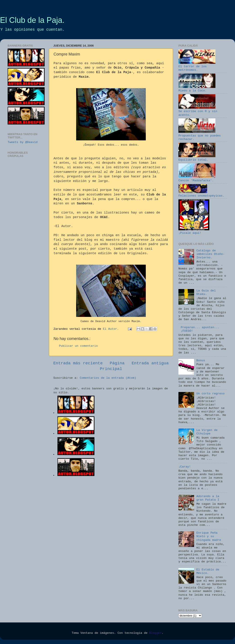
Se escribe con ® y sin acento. (198, 111)
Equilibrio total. (197, 158)
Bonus (201, 361)
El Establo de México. (208, 571)
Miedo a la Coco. (197, 89)
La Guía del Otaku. (206, 292)
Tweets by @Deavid (23, 142)
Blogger (155, 633)
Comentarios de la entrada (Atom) (108, 378)
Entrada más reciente (78, 363)
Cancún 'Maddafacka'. (197, 179)
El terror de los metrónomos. (197, 66)
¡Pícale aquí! (194, 231)
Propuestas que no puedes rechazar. (200, 135)
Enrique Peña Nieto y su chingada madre (209, 536)
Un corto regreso (210, 394)
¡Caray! (185, 467)
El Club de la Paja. (32, 20)
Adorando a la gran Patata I (208, 498)
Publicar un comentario (78, 346)
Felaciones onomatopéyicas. (201, 194)
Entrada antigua (150, 363)
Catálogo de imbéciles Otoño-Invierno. (210, 254)
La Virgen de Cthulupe (207, 432)
